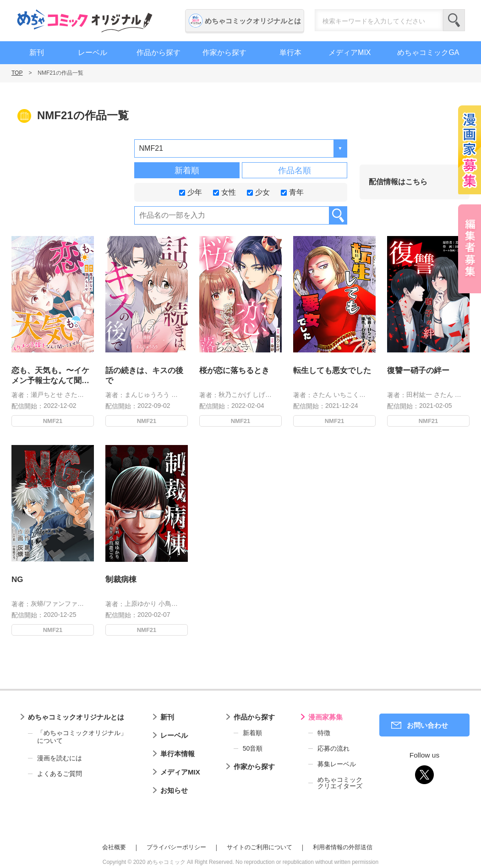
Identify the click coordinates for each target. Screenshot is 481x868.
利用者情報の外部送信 (343, 847)
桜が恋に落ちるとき (234, 371)
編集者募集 (470, 249)
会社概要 (114, 847)
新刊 (37, 52)
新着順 (187, 170)
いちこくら (350, 395)
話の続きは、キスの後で (144, 376)
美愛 (461, 395)
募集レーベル (337, 764)
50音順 (253, 748)
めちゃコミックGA (428, 52)
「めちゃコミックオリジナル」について (77, 737)
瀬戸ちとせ (47, 395)
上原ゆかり (142, 591)
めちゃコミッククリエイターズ (340, 783)
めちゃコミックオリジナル (85, 21)
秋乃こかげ (235, 395)
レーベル (93, 52)
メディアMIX (350, 52)
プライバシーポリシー (176, 847)
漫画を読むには (60, 758)
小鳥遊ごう (169, 591)
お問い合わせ (427, 725)
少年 (191, 192)
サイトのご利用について (260, 847)
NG (24, 572)
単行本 (290, 52)
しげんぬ (265, 395)
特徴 (324, 733)
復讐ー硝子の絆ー (418, 371)
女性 (224, 192)
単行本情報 (178, 754)
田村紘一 (419, 395)
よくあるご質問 (60, 774)
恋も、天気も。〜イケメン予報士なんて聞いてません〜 (50, 376)
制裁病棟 (126, 572)
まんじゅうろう (147, 395)
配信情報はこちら (398, 182)
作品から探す (159, 52)
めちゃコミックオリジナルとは (253, 21)
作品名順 (295, 170)
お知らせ (174, 790)
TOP (17, 73)
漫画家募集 (325, 717)
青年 (292, 192)
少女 (258, 192)
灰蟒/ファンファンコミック (67, 591)
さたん (74, 395)
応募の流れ (333, 748)
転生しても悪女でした (332, 371)
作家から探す (224, 52)
